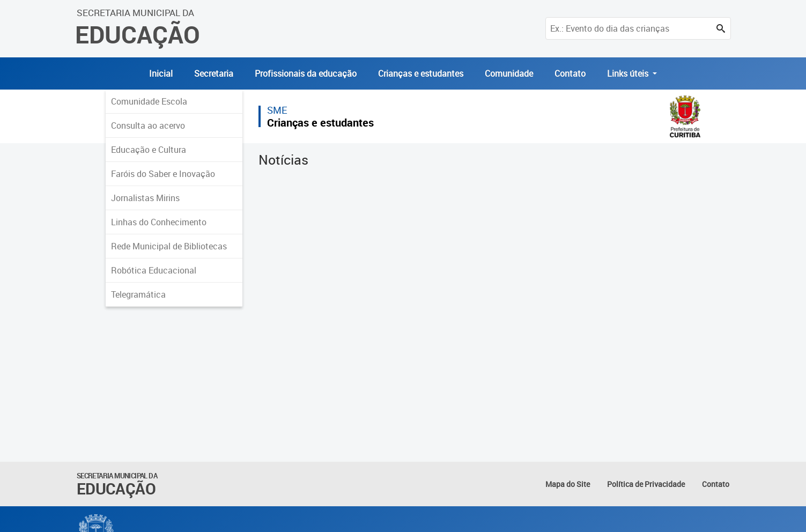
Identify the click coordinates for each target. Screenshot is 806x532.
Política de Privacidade (646, 484)
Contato (570, 73)
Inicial (161, 73)
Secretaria (214, 73)
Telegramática (138, 294)
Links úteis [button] (629, 73)
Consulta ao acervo (148, 125)
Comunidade (509, 73)
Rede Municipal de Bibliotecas (169, 246)
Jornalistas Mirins (145, 198)
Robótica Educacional (154, 270)
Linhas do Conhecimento (159, 222)
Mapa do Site (568, 484)
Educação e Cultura (149, 150)
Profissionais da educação (306, 73)
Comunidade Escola (149, 101)
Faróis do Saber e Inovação (163, 174)
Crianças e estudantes (421, 73)
